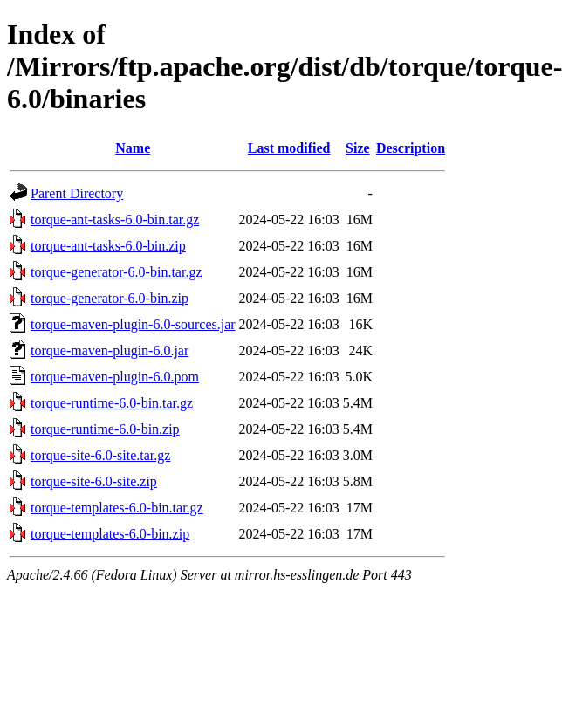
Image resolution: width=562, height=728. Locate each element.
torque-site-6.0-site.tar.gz (100, 455)
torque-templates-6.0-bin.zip (110, 534)
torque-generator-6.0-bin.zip (110, 298)
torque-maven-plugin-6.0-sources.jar (133, 324)
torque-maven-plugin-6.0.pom (115, 377)
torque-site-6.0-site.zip (94, 481)
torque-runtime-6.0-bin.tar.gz (112, 403)
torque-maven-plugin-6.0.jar (110, 350)
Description (411, 148)
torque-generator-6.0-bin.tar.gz (116, 272)
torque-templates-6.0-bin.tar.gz (117, 508)
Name (133, 148)
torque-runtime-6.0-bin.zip (105, 429)
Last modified (289, 148)
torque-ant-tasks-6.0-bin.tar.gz (115, 220)
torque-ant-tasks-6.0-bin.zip (108, 246)
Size (358, 148)
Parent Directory (77, 193)
